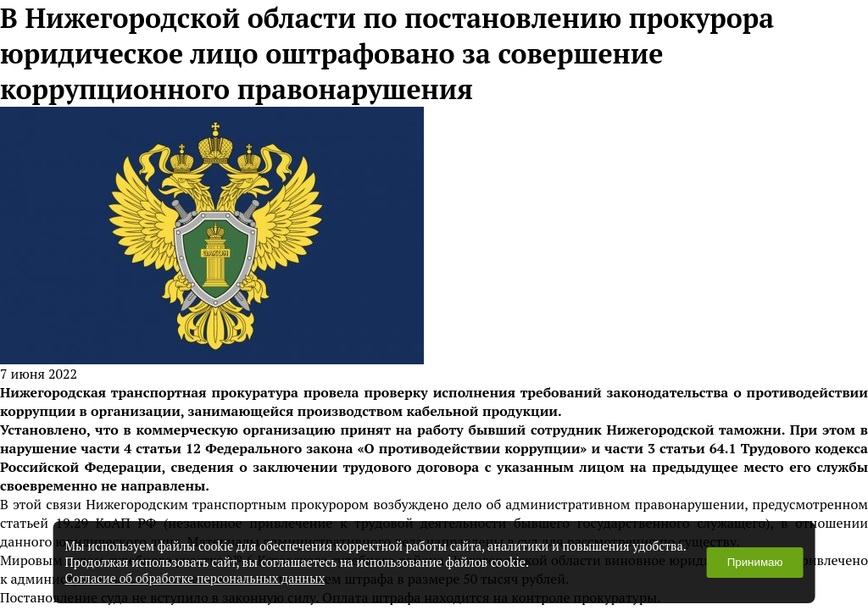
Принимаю (755, 562)
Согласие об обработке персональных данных (195, 578)
